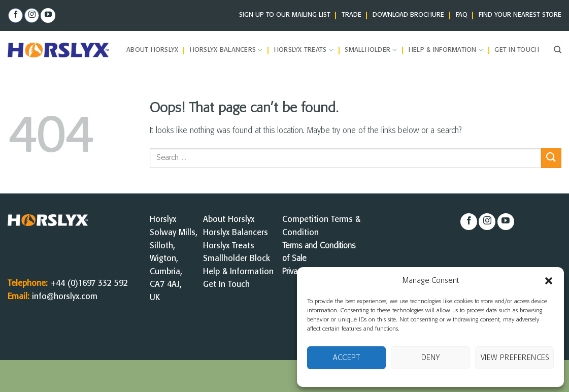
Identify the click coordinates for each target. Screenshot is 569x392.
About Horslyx (152, 50)
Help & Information (446, 50)
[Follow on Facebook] (15, 16)
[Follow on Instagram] (32, 16)
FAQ (462, 15)
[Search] (558, 50)
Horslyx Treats (304, 50)
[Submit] (551, 158)
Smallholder (371, 50)
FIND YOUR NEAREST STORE (520, 15)
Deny (431, 358)
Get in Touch (517, 50)
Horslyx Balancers (226, 50)
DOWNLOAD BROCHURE (408, 15)
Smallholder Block (237, 259)
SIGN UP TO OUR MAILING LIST (285, 15)
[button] (549, 281)
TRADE (352, 15)
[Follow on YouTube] (48, 16)
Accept (346, 358)
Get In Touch (226, 285)
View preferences (515, 358)
